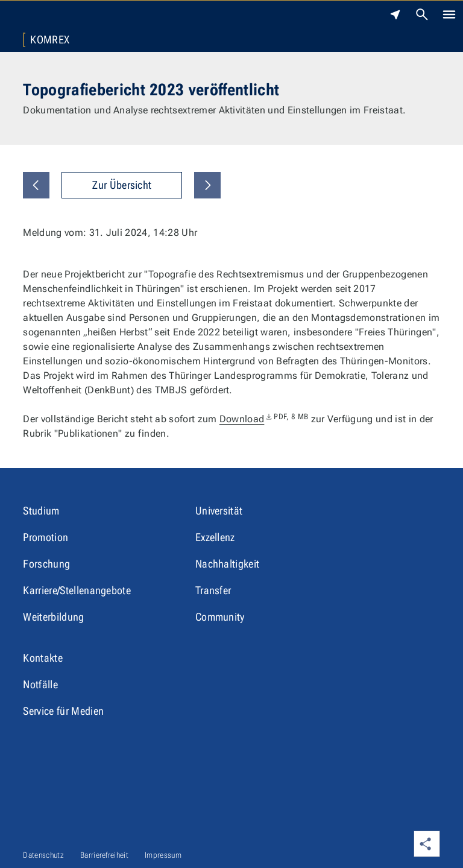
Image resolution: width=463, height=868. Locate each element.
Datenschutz (43, 855)
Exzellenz (215, 537)
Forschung (46, 564)
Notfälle (40, 684)
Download (264, 419)
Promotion (46, 537)
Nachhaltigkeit (227, 564)
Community (220, 617)
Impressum (163, 855)
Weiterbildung (53, 617)
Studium (41, 511)
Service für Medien (63, 711)
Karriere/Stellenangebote (77, 590)
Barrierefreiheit (104, 855)
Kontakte (43, 658)
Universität (219, 511)
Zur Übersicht (122, 185)
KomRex (50, 40)
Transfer (213, 590)
